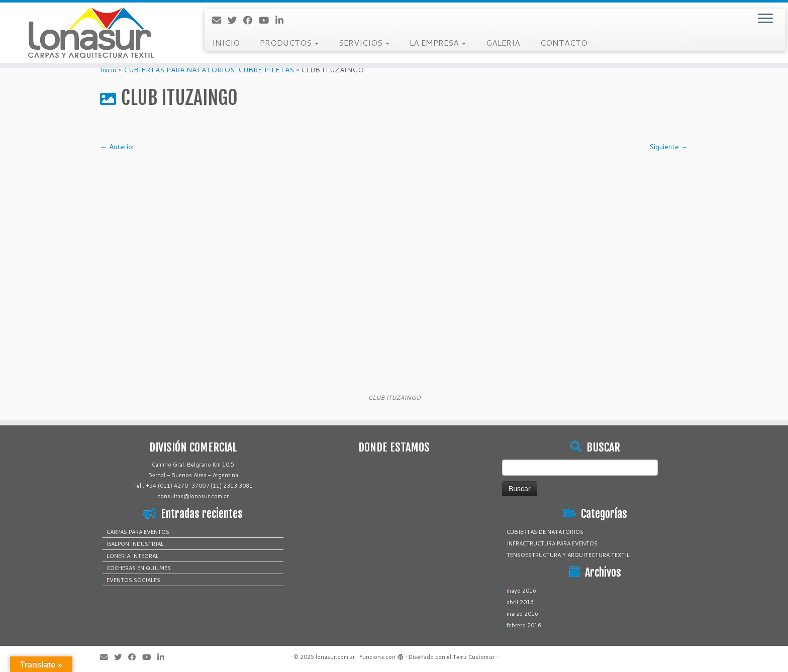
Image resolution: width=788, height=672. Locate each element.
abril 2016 (520, 602)
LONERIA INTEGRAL (133, 556)
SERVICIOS (364, 42)
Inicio (108, 70)
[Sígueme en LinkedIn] (283, 20)
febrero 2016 (524, 625)
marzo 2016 (522, 614)
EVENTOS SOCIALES (133, 580)
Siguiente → (669, 147)
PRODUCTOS (289, 42)
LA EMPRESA (438, 42)
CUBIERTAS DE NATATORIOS (545, 532)
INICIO (226, 42)
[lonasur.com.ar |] (91, 33)
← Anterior (117, 147)
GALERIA (503, 42)
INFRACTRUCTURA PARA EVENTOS (552, 543)
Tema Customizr (474, 657)
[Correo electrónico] (220, 20)
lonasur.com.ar (335, 657)
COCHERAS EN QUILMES (139, 568)
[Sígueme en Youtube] (267, 20)
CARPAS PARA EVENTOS (138, 532)
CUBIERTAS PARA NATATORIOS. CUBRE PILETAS (209, 70)
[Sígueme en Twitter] (235, 20)
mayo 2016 (521, 591)
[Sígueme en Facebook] (251, 20)
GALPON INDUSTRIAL (135, 544)
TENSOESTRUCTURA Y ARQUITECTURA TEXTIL (568, 555)
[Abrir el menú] (765, 19)
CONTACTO (564, 42)
